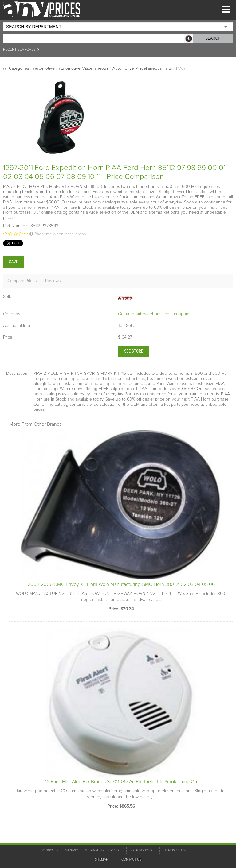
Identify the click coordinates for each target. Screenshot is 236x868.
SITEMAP (101, 860)
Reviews (53, 281)
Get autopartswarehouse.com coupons (154, 314)
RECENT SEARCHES (21, 50)
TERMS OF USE (176, 850)
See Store (134, 351)
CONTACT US (131, 860)
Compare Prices (22, 281)
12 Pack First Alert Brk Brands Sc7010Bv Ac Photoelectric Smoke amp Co (121, 782)
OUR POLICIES (142, 850)
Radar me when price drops (58, 234)
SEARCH (213, 38)
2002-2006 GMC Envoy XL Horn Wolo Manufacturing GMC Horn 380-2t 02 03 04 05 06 (121, 584)
